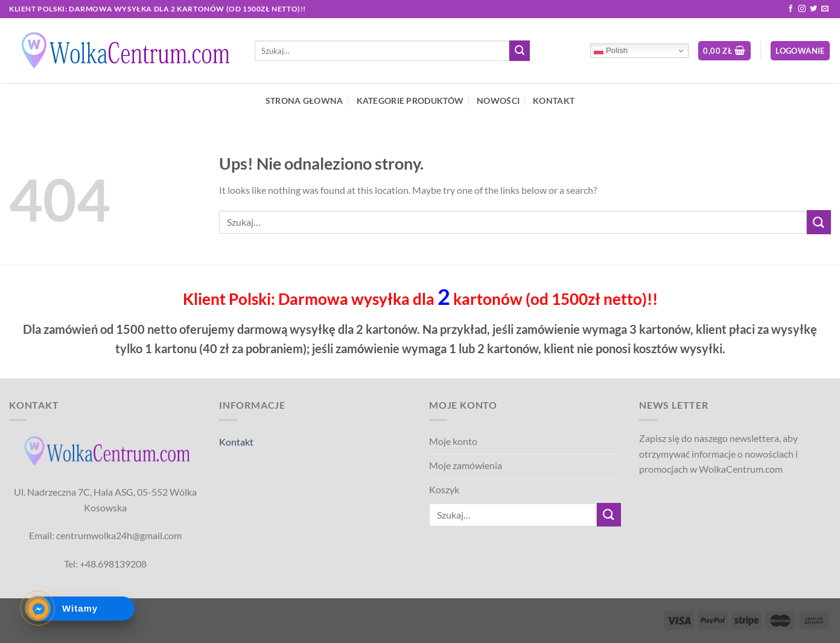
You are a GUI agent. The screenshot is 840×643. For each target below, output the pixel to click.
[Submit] (520, 51)
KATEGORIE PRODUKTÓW (410, 101)
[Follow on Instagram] (802, 9)
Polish (611, 51)
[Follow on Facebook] (791, 9)
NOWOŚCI (498, 101)
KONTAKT (554, 101)
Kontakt (236, 442)
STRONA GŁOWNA (304, 101)
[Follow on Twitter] (813, 9)
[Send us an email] (825, 9)
